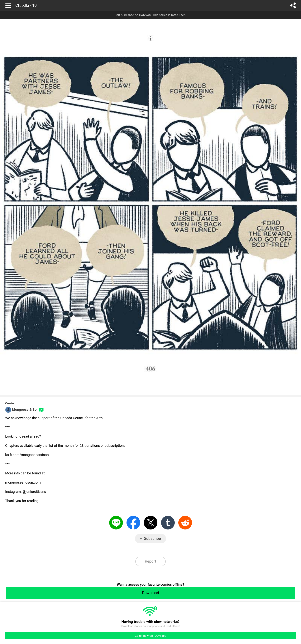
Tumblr (168, 523)
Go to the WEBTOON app (150, 636)
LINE (116, 523)
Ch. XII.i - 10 (26, 5)
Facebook (133, 523)
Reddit (185, 523)
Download (150, 593)
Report (150, 561)
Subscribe (152, 538)
